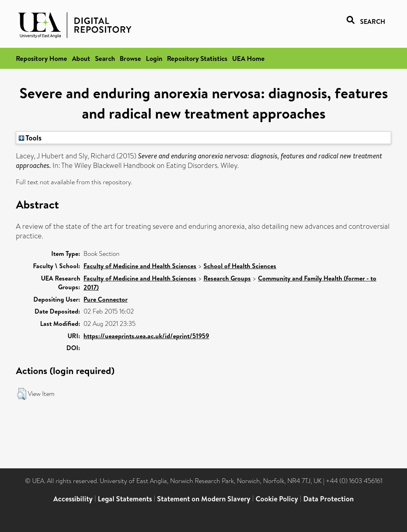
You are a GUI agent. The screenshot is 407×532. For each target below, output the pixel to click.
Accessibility (73, 499)
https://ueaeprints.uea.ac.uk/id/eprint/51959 (146, 336)
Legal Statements (125, 499)
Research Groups (227, 278)
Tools (30, 138)
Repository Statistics (197, 58)
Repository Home (42, 58)
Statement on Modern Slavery (204, 499)
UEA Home (248, 58)
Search (105, 58)
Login (154, 58)
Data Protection (329, 499)
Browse (130, 58)
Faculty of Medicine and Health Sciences (140, 266)
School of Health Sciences (240, 266)
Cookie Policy (277, 499)
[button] (22, 394)
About (81, 58)
